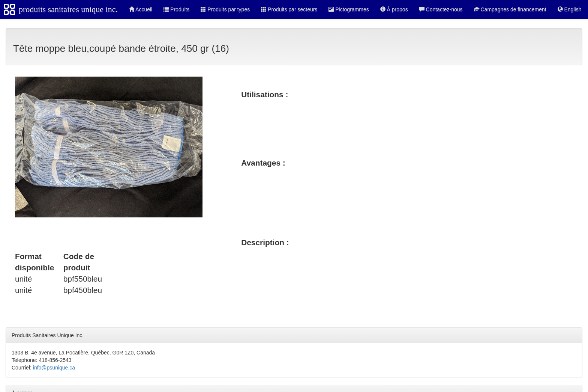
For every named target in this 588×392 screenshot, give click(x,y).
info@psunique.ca (54, 368)
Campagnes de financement (510, 9)
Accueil (141, 9)
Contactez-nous (441, 9)
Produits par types (225, 9)
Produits (176, 9)
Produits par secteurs (289, 9)
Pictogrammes (349, 9)
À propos (394, 9)
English (570, 9)
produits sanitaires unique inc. (68, 9)
